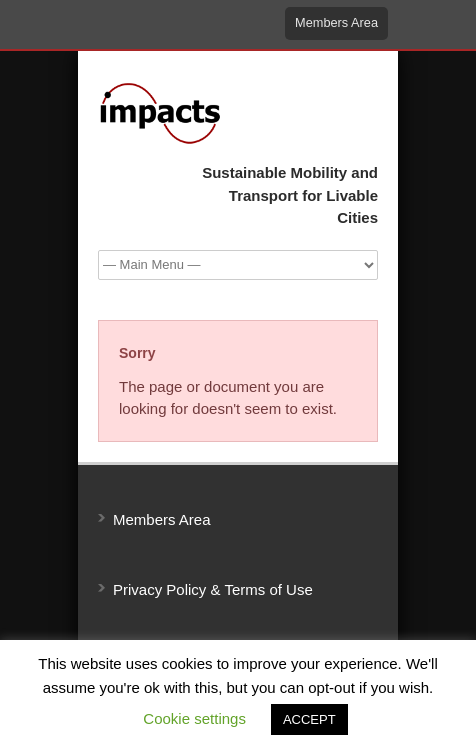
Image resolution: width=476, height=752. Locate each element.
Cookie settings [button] (194, 718)
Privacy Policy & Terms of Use (213, 589)
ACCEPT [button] (309, 719)
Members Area (336, 22)
